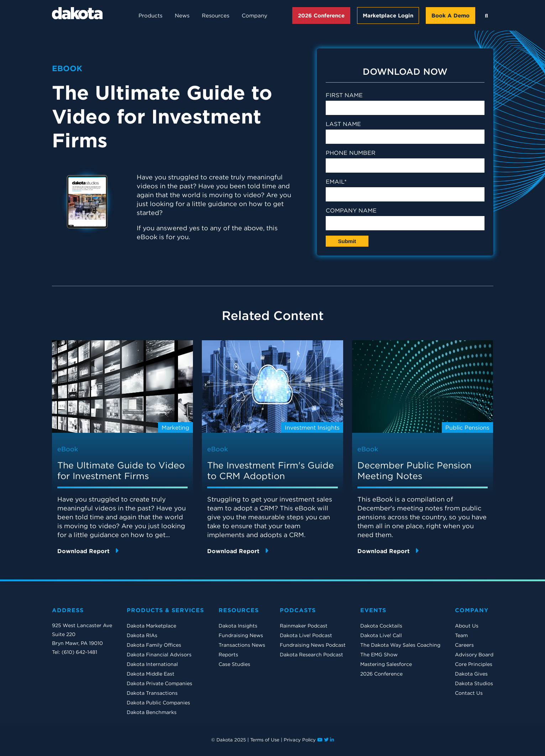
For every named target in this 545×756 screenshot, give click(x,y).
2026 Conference (321, 15)
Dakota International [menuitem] (152, 664)
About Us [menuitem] (467, 626)
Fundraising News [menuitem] (241, 635)
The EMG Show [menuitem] (379, 655)
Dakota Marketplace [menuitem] (151, 626)
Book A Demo (450, 15)
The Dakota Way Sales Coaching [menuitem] (400, 645)
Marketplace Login (388, 15)
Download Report (88, 551)
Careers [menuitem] (464, 645)
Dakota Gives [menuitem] (471, 674)
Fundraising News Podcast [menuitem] (313, 645)
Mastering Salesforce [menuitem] (386, 664)
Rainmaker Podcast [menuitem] (304, 626)
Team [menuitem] (461, 635)
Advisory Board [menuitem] (474, 655)
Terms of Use (265, 740)
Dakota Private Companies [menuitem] (159, 683)
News (182, 15)
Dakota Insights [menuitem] (238, 626)
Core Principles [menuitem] (474, 664)
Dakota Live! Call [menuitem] (381, 635)
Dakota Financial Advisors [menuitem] (159, 655)
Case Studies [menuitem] (234, 664)
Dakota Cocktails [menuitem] (381, 626)
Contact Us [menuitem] (469, 693)
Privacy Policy (300, 740)
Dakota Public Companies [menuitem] (158, 703)
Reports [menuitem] (228, 655)
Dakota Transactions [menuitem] (152, 693)
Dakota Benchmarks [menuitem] (152, 712)
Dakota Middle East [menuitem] (151, 674)
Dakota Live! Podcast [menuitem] (306, 635)
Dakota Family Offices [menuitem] (154, 645)
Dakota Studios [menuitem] (474, 683)
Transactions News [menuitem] (242, 645)
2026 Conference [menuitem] (381, 674)
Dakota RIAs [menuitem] (142, 635)
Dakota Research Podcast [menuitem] (311, 655)
